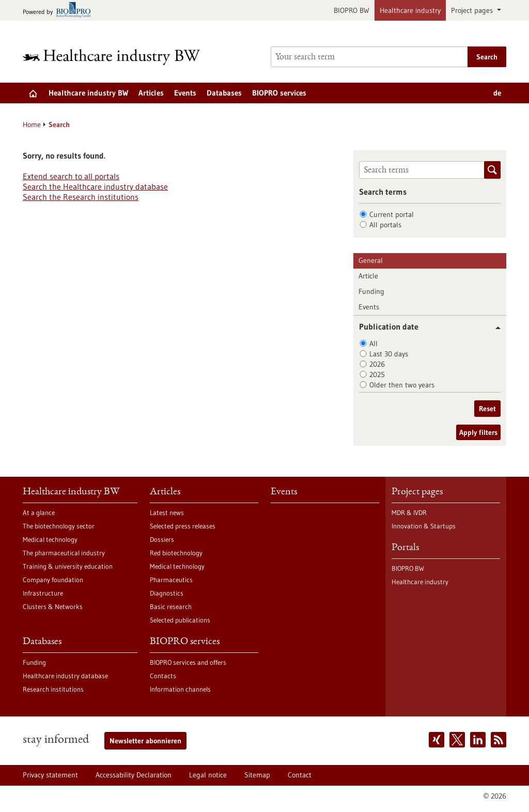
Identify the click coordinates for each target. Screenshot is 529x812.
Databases (224, 93)
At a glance (39, 512)
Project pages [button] (473, 10)
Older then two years (402, 385)
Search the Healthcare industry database (95, 186)
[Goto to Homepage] (118, 57)
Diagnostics (167, 593)
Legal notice (208, 775)
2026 (377, 364)
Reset (487, 409)
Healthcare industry (410, 10)
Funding (371, 291)
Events (185, 93)
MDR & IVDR (409, 512)
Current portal (392, 214)
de (497, 93)
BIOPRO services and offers (188, 662)
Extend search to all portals (71, 176)
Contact (300, 775)
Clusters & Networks (53, 606)
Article (368, 276)
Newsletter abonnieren (145, 741)
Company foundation (53, 580)
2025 (377, 374)
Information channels (180, 689)
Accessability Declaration (134, 775)
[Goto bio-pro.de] (60, 11)
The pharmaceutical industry (64, 553)
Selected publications (180, 620)
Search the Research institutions (81, 197)
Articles (151, 93)
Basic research (171, 606)
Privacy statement (50, 775)
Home (32, 124)
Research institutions (53, 689)
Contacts (163, 676)
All (374, 343)
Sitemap (257, 775)
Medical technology (50, 539)
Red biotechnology (176, 553)
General (371, 260)
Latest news (167, 512)
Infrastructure (43, 593)
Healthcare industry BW (88, 93)
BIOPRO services (279, 93)
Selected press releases (183, 526)
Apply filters (478, 432)
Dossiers (162, 539)
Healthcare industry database (65, 676)
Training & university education (68, 566)
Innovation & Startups (424, 526)
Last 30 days (389, 354)
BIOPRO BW (352, 10)
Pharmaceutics (171, 580)
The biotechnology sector (59, 526)
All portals (385, 225)
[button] (494, 328)
